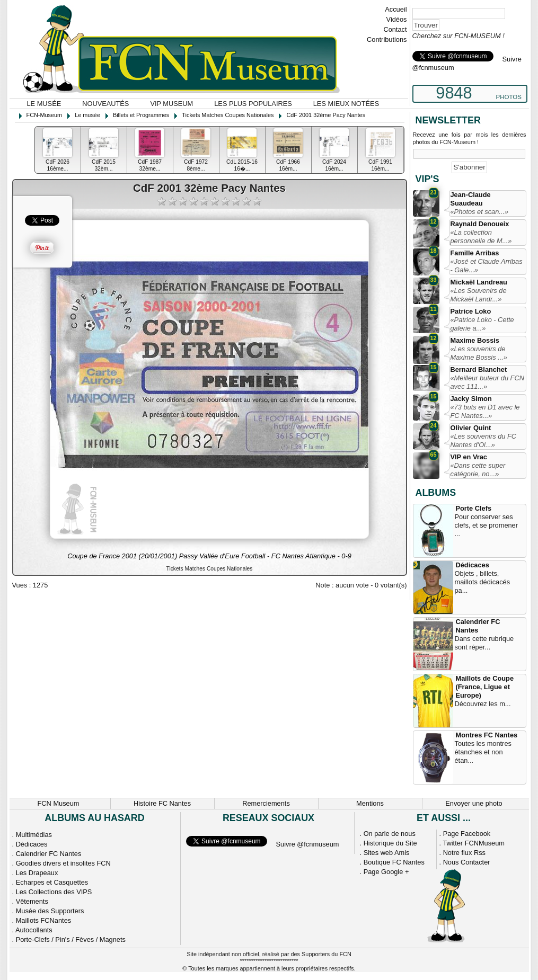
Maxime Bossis (475, 340)
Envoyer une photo (474, 803)
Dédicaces (473, 565)
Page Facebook (467, 834)
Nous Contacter (467, 862)
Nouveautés (105, 104)
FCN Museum (59, 803)
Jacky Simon (471, 399)
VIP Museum (171, 104)
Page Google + (386, 872)
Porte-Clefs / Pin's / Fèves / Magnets (71, 939)
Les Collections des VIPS (54, 892)
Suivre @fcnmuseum (308, 844)
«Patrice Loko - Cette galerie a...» (482, 324)
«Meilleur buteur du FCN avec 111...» (487, 382)
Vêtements (32, 901)
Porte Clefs (474, 508)
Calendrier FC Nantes (478, 626)
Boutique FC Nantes (394, 862)
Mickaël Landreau (479, 282)
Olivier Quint (471, 428)
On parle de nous (390, 834)
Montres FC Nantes (487, 735)
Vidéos (397, 19)
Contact (395, 29)
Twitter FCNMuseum (474, 843)
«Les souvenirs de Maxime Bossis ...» (479, 353)
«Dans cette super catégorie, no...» (478, 470)
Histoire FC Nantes (162, 803)
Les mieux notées (346, 104)
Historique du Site (390, 843)
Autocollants (34, 930)
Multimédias (34, 835)
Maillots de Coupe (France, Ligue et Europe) (485, 687)
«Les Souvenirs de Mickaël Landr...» (479, 295)
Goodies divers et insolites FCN (63, 863)
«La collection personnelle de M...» (481, 237)
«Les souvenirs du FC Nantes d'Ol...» (483, 440)
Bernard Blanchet (479, 369)
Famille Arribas (475, 253)
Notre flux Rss (464, 853)
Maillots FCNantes (44, 920)
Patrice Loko (471, 311)
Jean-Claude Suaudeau (471, 199)
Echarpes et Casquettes (52, 882)
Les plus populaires (253, 104)
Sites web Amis (387, 853)
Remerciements (266, 803)
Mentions (370, 803)
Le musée (44, 104)
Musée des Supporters (50, 911)
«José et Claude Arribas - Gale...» (487, 266)
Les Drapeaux (37, 873)
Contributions (387, 39)
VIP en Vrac (469, 457)
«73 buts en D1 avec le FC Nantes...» (485, 411)
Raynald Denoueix (480, 224)
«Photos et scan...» (480, 212)
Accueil (396, 9)
